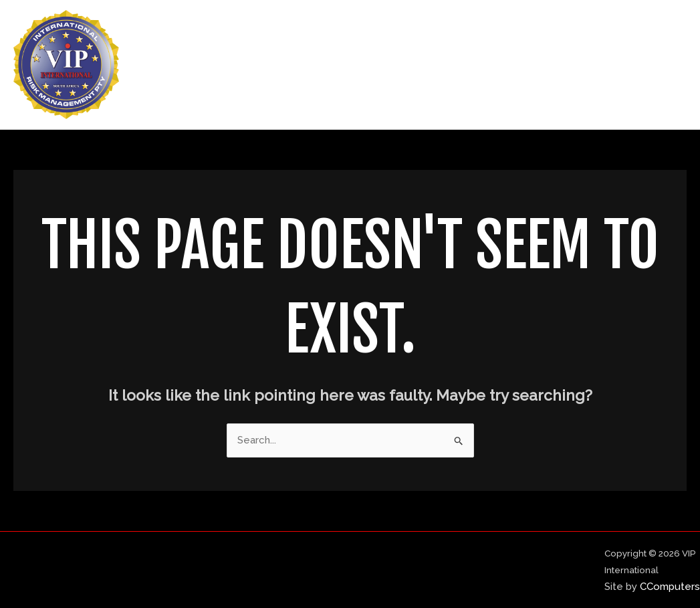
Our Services (557, 65)
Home (409, 65)
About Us (474, 65)
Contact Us (645, 65)
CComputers (670, 587)
